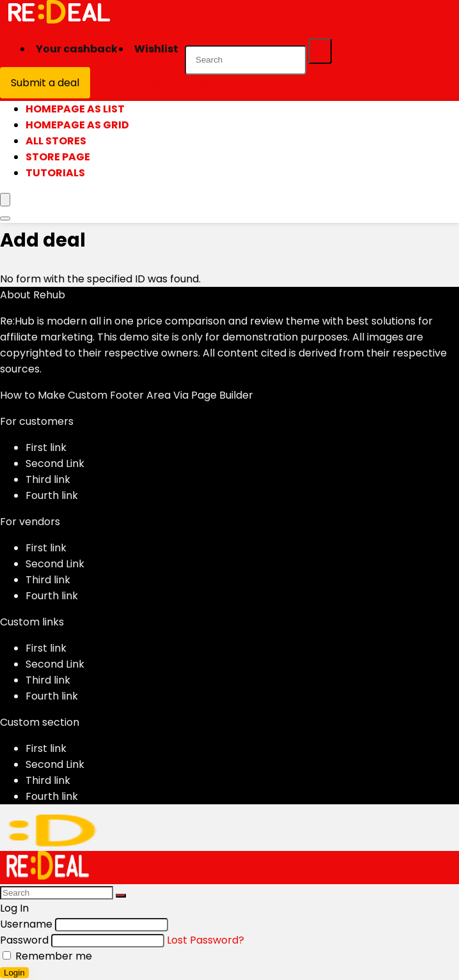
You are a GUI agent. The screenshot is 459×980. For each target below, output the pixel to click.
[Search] (320, 51)
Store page (58, 157)
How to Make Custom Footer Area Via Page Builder (127, 395)
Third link (48, 479)
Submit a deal (45, 83)
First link (46, 448)
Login (14, 973)
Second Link (55, 463)
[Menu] (5, 200)
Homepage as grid (77, 125)
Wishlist (156, 49)
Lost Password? (206, 940)
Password (24, 940)
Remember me (47, 956)
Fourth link (52, 495)
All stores (56, 141)
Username (26, 924)
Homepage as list (75, 109)
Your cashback (77, 49)
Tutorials (55, 173)
